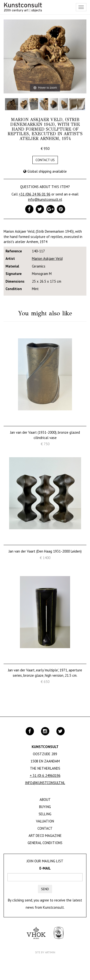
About (45, 800)
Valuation (45, 821)
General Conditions (45, 843)
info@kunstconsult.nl (45, 199)
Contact (45, 828)
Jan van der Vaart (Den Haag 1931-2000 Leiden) (45, 551)
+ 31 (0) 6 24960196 (45, 776)
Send (45, 889)
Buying (45, 807)
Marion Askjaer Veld (47, 259)
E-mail (45, 868)
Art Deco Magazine (45, 836)
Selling (45, 814)
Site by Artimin (45, 952)
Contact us (45, 160)
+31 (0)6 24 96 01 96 (35, 194)
